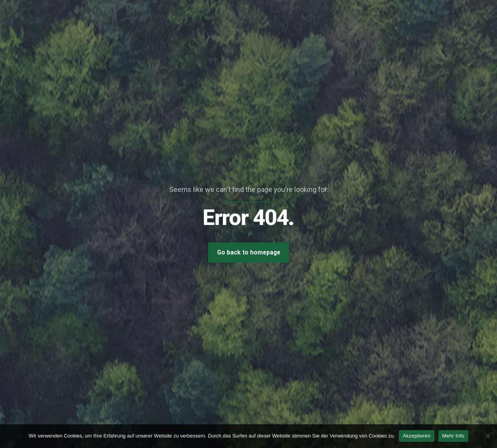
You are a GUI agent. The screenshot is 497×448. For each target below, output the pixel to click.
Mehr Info (453, 436)
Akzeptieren (416, 436)
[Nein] (487, 436)
